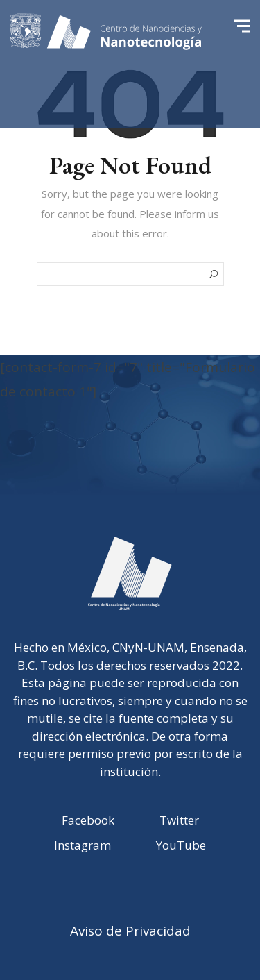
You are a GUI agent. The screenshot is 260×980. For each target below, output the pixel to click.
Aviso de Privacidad (130, 931)
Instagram (83, 845)
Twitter (179, 820)
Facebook (88, 820)
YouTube (181, 845)
